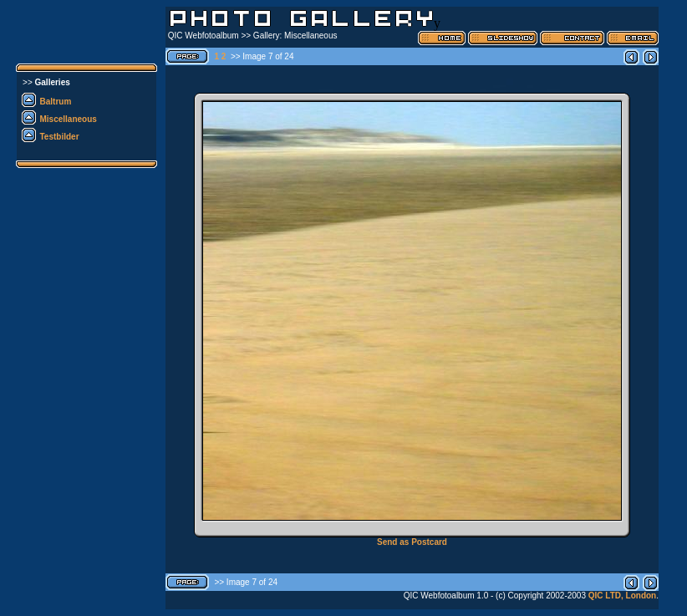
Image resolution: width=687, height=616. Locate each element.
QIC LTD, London (622, 596)
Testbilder (60, 137)
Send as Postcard (412, 542)
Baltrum (56, 102)
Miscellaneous (69, 119)
